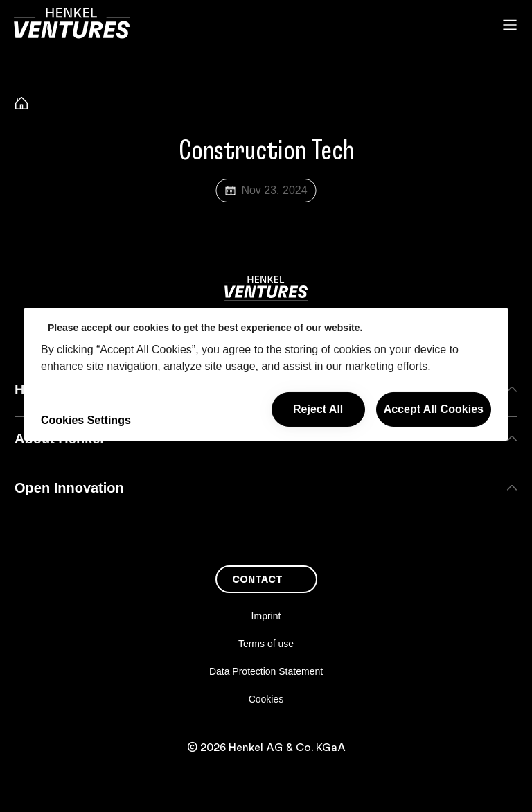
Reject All (318, 409)
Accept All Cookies (434, 409)
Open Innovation (266, 488)
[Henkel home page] (21, 105)
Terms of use (266, 644)
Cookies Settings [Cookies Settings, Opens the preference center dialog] (86, 420)
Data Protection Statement (266, 671)
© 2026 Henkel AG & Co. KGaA (266, 748)
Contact (257, 580)
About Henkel (266, 439)
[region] (266, 374)
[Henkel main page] (72, 25)
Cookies (266, 699)
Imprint (266, 616)
